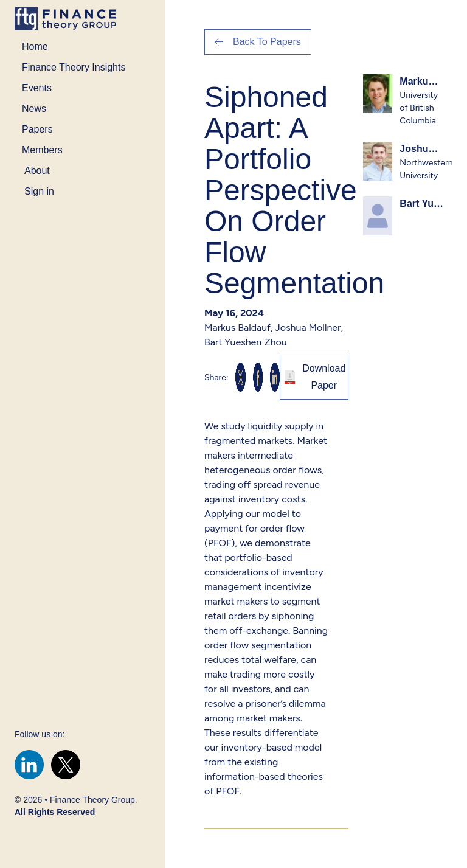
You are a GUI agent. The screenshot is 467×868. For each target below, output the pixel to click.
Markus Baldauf (237, 328)
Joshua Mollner (308, 328)
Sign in (39, 191)
